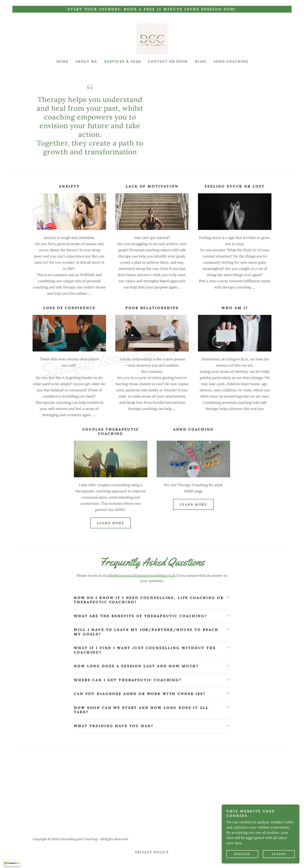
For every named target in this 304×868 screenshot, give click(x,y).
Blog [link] (201, 61)
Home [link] (63, 61)
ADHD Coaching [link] (231, 61)
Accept (279, 854)
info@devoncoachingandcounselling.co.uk (141, 575)
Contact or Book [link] (168, 61)
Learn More (111, 523)
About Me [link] (87, 61)
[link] (152, 39)
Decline (242, 854)
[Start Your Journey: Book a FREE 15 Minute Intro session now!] (152, 9)
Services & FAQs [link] (123, 61)
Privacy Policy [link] (152, 852)
